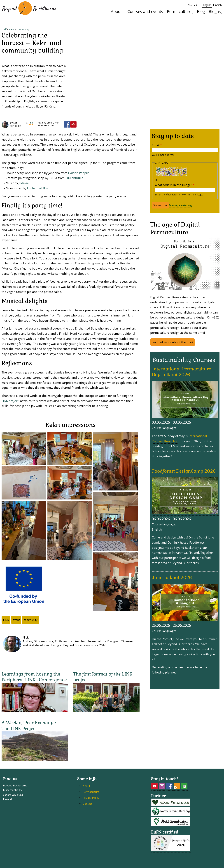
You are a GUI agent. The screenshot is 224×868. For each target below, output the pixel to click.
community (23, 42)
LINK (4, 42)
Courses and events (145, 11)
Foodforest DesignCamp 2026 (184, 497)
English (207, 5)
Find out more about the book (173, 368)
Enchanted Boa (38, 214)
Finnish (217, 5)
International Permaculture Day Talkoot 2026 (181, 398)
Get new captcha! (156, 206)
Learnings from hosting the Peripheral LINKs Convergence (34, 703)
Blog (201, 11)
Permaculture (179, 11)
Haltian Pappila (79, 199)
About (116, 11)
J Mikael (24, 209)
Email (156, 171)
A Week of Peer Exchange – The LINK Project (31, 752)
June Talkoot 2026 (172, 604)
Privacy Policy (91, 824)
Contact (192, 5)
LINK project (10, 427)
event (12, 42)
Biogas (215, 11)
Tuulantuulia (74, 204)
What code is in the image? (173, 211)
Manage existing (180, 231)
